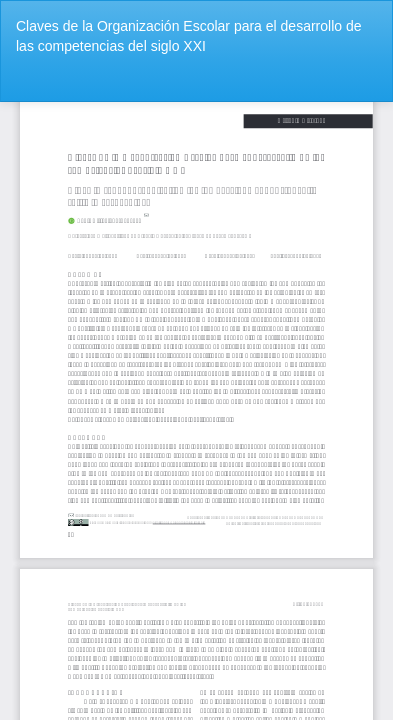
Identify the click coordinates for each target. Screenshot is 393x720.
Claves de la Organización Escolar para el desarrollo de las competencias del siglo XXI (189, 36)
